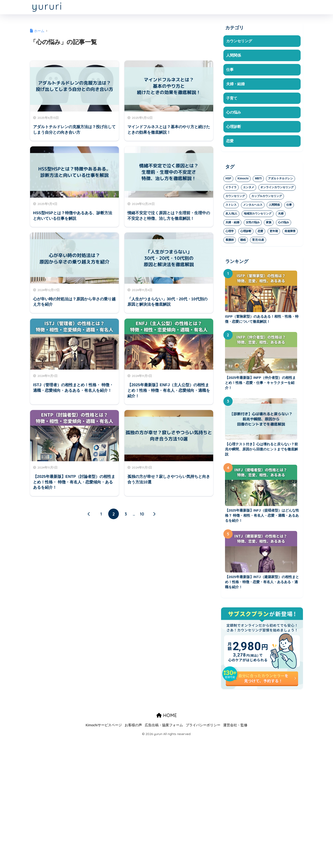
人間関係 (234, 56)
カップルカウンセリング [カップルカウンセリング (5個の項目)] (267, 197)
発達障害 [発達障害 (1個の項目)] (290, 232)
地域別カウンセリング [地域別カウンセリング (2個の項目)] (258, 215)
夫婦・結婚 (236, 84)
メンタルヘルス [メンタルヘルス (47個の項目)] (253, 206)
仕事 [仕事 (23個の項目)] (289, 206)
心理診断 (234, 128)
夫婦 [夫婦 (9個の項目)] (281, 215)
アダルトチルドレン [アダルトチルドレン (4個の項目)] (281, 180)
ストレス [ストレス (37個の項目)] (231, 206)
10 (142, 514)
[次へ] (154, 514)
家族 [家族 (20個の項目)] (269, 224)
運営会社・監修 (235, 729)
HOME (167, 719)
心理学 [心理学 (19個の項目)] (230, 232)
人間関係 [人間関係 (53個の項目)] (274, 206)
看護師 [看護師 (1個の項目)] (230, 241)
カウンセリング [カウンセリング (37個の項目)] (235, 197)
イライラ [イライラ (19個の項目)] (231, 189)
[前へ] (89, 514)
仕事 (230, 70)
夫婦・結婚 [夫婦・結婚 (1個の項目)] (232, 224)
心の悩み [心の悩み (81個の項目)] (284, 224)
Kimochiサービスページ (104, 729)
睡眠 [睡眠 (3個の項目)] (243, 241)
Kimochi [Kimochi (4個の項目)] (243, 180)
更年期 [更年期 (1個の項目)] (274, 232)
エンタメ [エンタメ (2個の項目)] (249, 189)
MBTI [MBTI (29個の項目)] (258, 180)
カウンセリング (240, 41)
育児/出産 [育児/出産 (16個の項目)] (258, 241)
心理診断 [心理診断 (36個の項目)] (246, 232)
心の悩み (234, 113)
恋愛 (230, 142)
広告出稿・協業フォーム (164, 729)
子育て (232, 99)
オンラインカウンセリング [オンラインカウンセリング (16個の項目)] (277, 189)
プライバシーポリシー (203, 729)
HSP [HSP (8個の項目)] (228, 180)
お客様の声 (133, 729)
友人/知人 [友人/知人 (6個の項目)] (231, 215)
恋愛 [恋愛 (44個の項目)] (260, 232)
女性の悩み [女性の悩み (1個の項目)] (253, 224)
